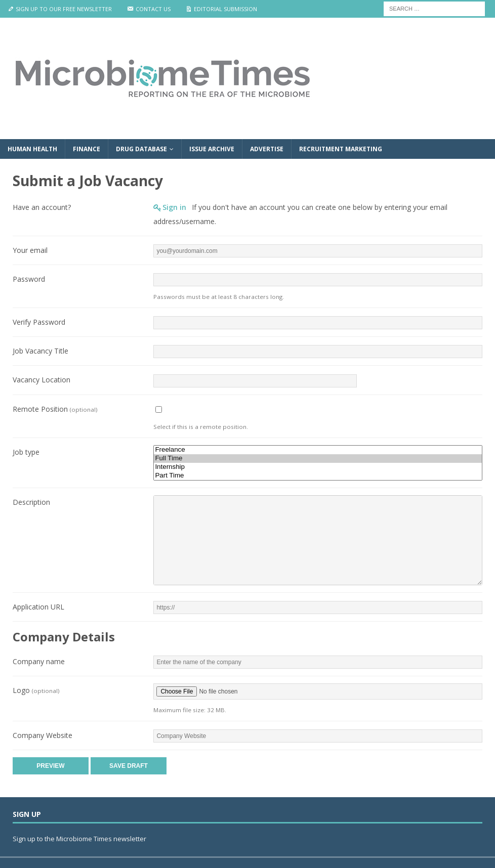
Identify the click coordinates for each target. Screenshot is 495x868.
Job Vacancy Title (40, 351)
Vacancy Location (42, 380)
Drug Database (141, 149)
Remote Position (55, 409)
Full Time (318, 459)
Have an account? (42, 207)
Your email (30, 250)
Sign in (174, 207)
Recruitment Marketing (341, 149)
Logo (36, 690)
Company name (39, 661)
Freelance (318, 450)
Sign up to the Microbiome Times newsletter (80, 839)
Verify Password (39, 322)
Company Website (43, 735)
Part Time (318, 476)
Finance (87, 149)
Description (31, 502)
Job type (26, 452)
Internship (318, 467)
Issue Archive (212, 149)
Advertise (267, 149)
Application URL (38, 607)
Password (29, 279)
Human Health (32, 149)
